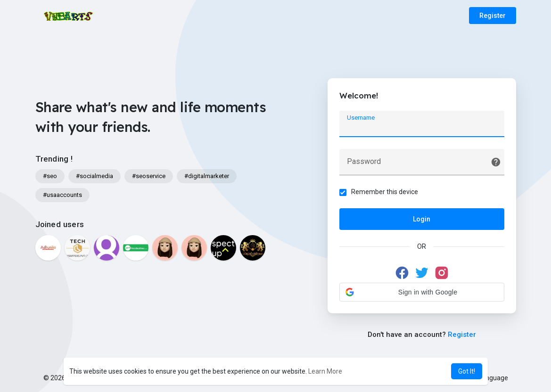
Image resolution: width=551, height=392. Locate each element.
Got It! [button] (467, 371)
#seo (50, 176)
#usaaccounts (62, 195)
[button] (422, 292)
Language (490, 378)
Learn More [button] (325, 371)
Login (422, 219)
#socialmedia (95, 176)
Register (493, 16)
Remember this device (385, 192)
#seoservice (149, 176)
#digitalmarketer (207, 176)
